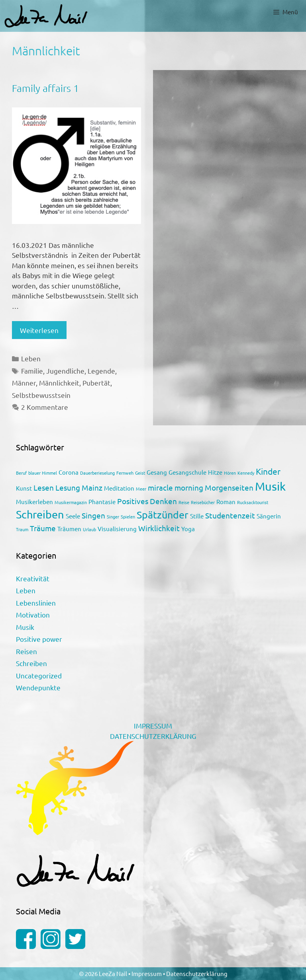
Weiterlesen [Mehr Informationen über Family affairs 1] (39, 330)
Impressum (147, 973)
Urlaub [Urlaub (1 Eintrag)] (89, 529)
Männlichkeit (59, 383)
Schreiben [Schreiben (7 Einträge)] (40, 514)
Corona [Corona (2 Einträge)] (69, 472)
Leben (31, 358)
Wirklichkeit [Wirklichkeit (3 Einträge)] (159, 528)
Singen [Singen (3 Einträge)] (93, 515)
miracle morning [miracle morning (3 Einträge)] (176, 487)
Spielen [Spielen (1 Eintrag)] (128, 516)
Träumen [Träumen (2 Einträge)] (69, 529)
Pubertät (96, 383)
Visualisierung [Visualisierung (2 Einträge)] (117, 529)
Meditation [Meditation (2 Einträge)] (119, 488)
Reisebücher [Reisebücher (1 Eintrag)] (203, 502)
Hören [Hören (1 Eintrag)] (230, 473)
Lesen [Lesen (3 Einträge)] (44, 487)
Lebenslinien (36, 603)
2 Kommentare (45, 407)
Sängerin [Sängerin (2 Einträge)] (269, 516)
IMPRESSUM (153, 726)
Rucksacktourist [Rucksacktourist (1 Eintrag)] (253, 502)
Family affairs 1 (45, 88)
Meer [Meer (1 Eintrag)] (141, 489)
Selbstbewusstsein (41, 395)
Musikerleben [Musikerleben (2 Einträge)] (34, 502)
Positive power (39, 639)
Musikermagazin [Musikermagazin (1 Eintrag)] (71, 502)
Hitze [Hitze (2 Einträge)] (215, 472)
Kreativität (33, 578)
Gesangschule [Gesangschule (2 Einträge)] (187, 472)
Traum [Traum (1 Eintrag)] (22, 529)
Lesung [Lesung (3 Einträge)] (68, 487)
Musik (25, 627)
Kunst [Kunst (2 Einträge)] (24, 488)
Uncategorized (39, 675)
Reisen (26, 651)
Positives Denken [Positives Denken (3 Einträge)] (147, 501)
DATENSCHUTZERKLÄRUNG (153, 736)
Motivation (33, 615)
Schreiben (31, 663)
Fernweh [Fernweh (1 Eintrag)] (125, 473)
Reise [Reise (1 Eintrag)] (184, 502)
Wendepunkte (38, 687)
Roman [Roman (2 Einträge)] (226, 502)
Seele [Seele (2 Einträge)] (73, 516)
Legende (101, 371)
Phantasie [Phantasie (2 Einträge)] (102, 502)
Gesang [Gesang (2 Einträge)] (157, 472)
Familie (32, 371)
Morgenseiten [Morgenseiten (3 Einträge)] (229, 487)
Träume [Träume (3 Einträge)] (43, 528)
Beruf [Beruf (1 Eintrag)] (21, 473)
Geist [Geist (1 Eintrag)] (140, 473)
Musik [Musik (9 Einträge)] (270, 486)
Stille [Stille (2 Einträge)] (197, 516)
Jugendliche (65, 371)
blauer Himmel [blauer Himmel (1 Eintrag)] (43, 473)
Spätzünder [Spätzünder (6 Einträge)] (163, 515)
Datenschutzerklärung (197, 973)
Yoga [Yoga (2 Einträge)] (188, 529)
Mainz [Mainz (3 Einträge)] (92, 487)
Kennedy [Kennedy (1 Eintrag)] (246, 473)
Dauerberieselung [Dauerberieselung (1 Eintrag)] (97, 473)
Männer (24, 383)
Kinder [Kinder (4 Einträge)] (268, 471)
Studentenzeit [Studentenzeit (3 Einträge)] (230, 515)
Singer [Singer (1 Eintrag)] (113, 516)
